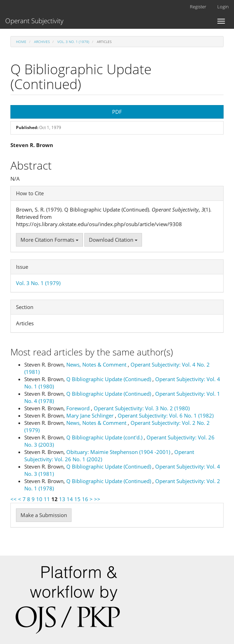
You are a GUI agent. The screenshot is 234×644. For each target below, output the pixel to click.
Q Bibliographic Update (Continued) (109, 379)
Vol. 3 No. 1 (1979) (73, 42)
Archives (42, 42)
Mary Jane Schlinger (91, 415)
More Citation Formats (49, 240)
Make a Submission (44, 515)
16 (85, 499)
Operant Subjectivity (34, 21)
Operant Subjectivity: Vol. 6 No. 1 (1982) (166, 415)
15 (77, 499)
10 (39, 499)
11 (47, 499)
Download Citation (113, 240)
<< (14, 499)
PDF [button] (117, 112)
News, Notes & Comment (97, 364)
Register (198, 7)
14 (70, 499)
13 (62, 499)
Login (223, 7)
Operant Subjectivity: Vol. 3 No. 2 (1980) (142, 408)
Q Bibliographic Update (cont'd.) (105, 437)
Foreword (79, 408)
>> (97, 499)
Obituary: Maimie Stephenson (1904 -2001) (119, 452)
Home (21, 42)
